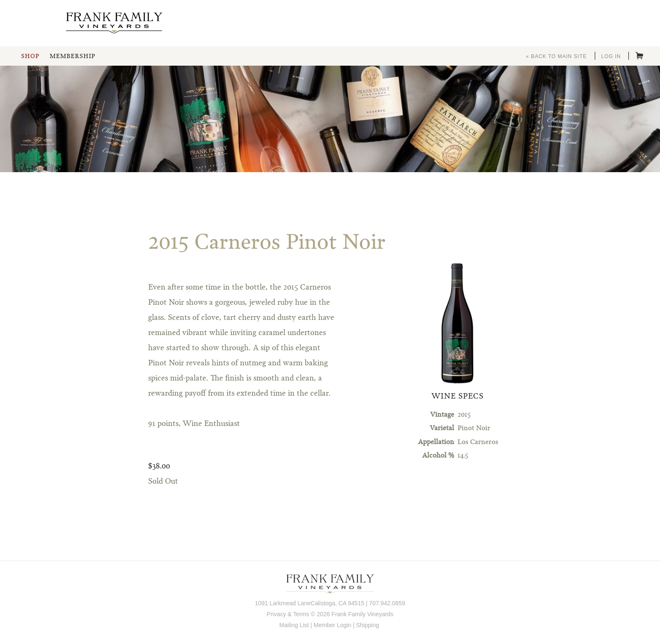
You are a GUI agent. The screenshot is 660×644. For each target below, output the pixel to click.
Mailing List (294, 625)
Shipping (368, 625)
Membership (72, 56)
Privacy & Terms (288, 614)
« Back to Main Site (556, 56)
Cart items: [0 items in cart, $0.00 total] (639, 56)
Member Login (333, 625)
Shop (30, 56)
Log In (611, 56)
